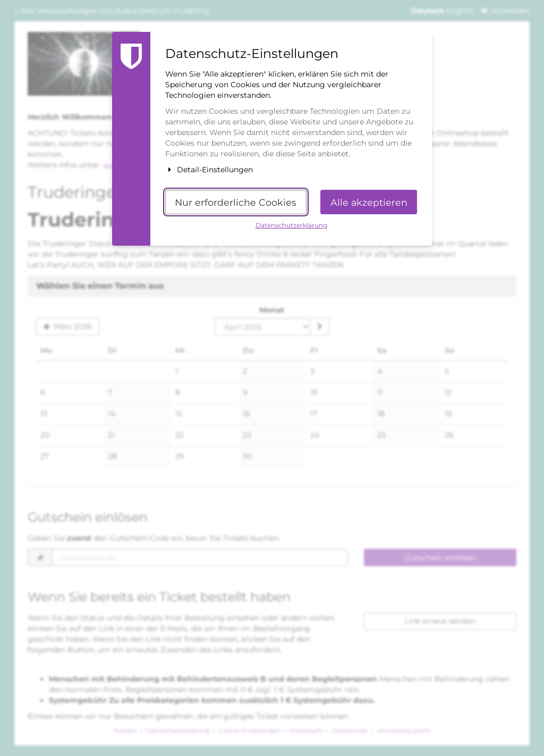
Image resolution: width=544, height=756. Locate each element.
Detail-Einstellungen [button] (209, 170)
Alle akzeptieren (369, 202)
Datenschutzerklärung (291, 225)
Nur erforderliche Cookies (236, 202)
